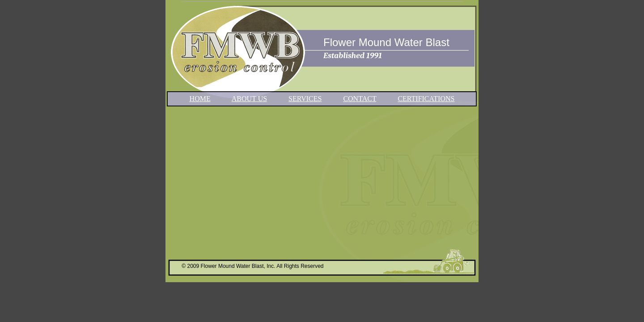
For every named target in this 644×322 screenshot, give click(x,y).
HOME (200, 99)
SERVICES (305, 99)
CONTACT (360, 99)
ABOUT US (249, 99)
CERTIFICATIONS (426, 99)
